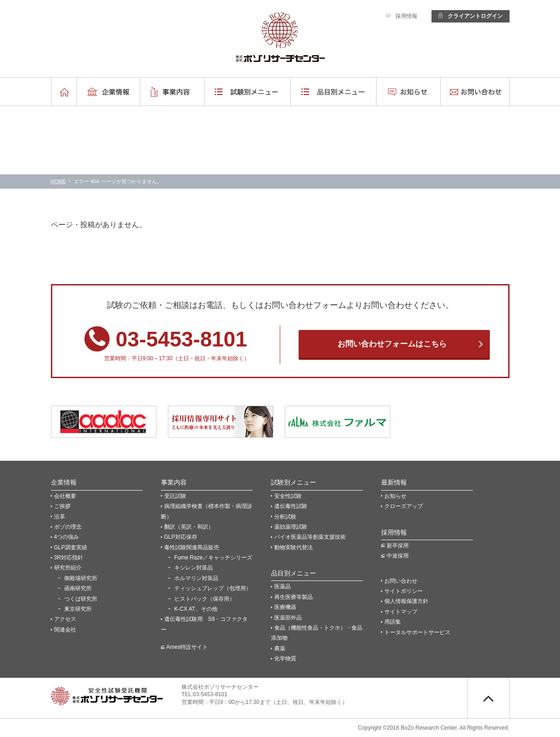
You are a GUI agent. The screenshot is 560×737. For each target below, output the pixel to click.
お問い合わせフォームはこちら (392, 344)
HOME (58, 181)
